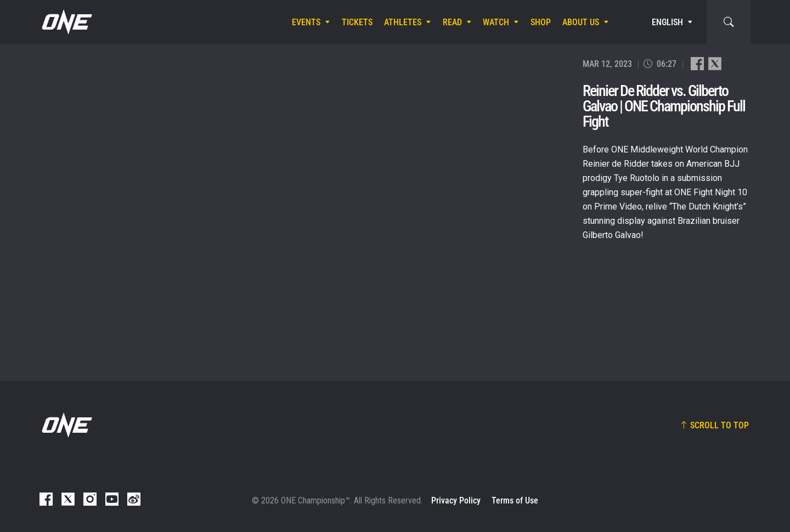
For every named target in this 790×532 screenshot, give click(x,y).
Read (452, 22)
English (667, 22)
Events (306, 22)
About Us (581, 22)
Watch (496, 22)
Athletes (403, 22)
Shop (541, 22)
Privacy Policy (456, 500)
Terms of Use (515, 500)
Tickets (357, 22)
